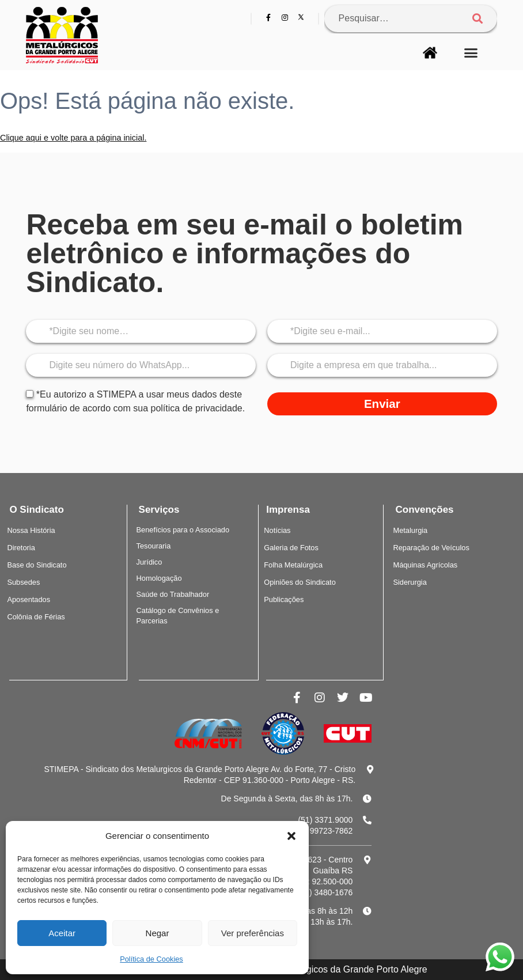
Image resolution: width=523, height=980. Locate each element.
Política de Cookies (151, 959)
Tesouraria (154, 546)
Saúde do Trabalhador (173, 594)
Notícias (277, 530)
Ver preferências (253, 933)
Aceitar (62, 933)
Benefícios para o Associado (183, 530)
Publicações (284, 599)
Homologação (159, 578)
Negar (158, 933)
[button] (291, 836)
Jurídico (149, 562)
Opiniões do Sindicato (300, 582)
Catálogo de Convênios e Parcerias (178, 616)
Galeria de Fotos (291, 548)
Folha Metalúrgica (293, 565)
